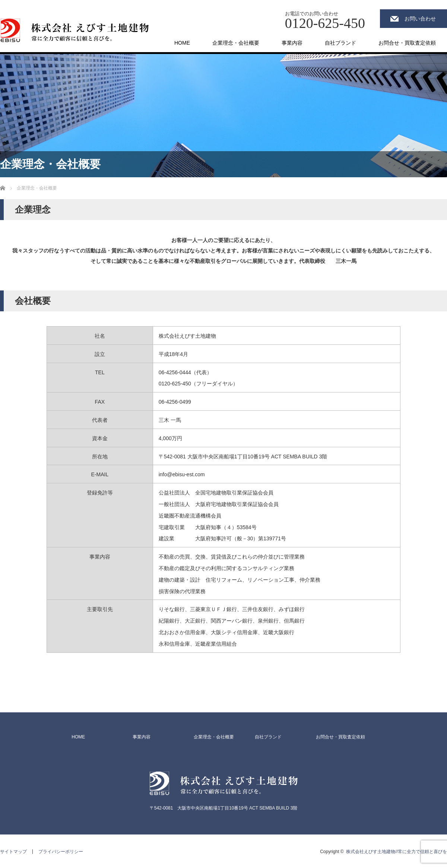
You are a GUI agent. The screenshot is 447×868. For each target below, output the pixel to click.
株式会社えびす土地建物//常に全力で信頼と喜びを (397, 852)
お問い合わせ (420, 19)
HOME (182, 43)
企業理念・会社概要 (236, 43)
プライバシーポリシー (61, 852)
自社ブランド (340, 43)
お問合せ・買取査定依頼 (407, 43)
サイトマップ (13, 852)
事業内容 (292, 43)
